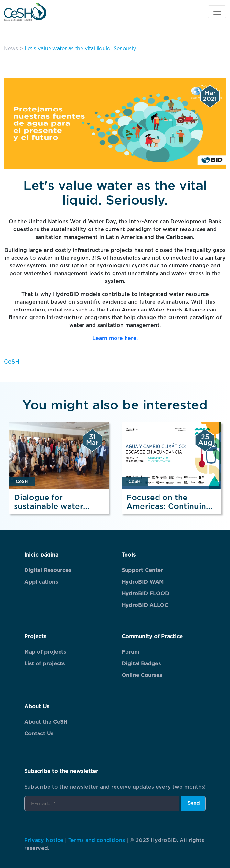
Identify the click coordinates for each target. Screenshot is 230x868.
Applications (41, 582)
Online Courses (142, 675)
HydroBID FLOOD (145, 594)
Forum (130, 652)
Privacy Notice (44, 840)
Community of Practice (152, 637)
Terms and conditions (97, 840)
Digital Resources (48, 570)
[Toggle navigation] (217, 12)
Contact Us (39, 734)
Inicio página (41, 555)
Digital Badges (141, 664)
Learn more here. (115, 338)
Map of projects (45, 652)
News (11, 49)
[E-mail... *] (102, 804)
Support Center (142, 570)
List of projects (44, 664)
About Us (37, 707)
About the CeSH (46, 722)
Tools (129, 555)
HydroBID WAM (143, 582)
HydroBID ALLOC (145, 605)
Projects (35, 637)
